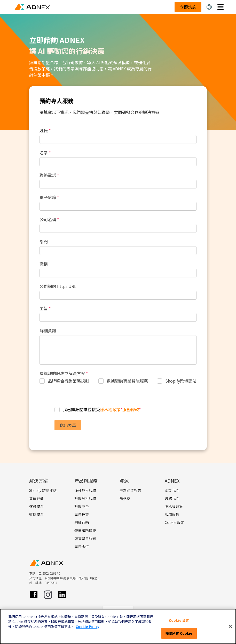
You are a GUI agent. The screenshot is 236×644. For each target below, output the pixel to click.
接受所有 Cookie (179, 633)
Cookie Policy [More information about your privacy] (87, 627)
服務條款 (131, 409)
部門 (44, 242)
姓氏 (45, 131)
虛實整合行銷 (85, 538)
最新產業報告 (130, 490)
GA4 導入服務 (85, 490)
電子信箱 (49, 197)
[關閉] (230, 626)
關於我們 (172, 490)
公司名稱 (49, 220)
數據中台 (82, 506)
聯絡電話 (49, 175)
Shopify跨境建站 (181, 381)
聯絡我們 (172, 498)
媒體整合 (36, 506)
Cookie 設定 (179, 620)
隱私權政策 (110, 409)
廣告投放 (82, 514)
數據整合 (36, 514)
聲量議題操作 (85, 530)
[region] (118, 626)
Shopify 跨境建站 (43, 490)
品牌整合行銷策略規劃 (68, 381)
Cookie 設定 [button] (175, 522)
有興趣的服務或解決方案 (64, 373)
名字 (45, 153)
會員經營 (36, 498)
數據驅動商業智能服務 (127, 381)
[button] (209, 7)
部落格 (125, 498)
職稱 (44, 264)
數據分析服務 (85, 498)
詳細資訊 (48, 331)
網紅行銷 (82, 522)
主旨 (45, 308)
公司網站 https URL (58, 286)
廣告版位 (82, 546)
